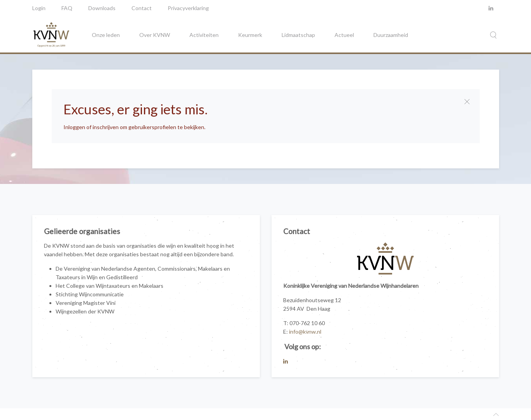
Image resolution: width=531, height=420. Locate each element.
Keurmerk (250, 35)
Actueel (344, 35)
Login (39, 8)
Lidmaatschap (298, 35)
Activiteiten (204, 35)
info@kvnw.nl (305, 332)
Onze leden (106, 35)
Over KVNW (155, 35)
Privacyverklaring (188, 8)
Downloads (102, 8)
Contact (142, 8)
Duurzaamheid (391, 35)
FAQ (67, 8)
